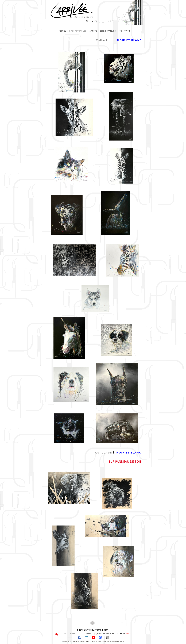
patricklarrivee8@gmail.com (93, 630)
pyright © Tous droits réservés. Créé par (78, 641)
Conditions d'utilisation (110, 641)
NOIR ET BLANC (129, 40)
